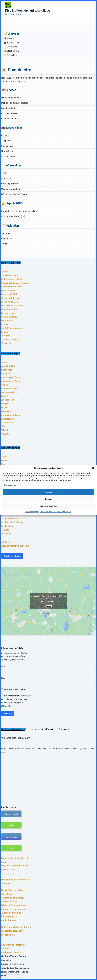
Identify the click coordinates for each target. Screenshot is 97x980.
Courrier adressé (9, 113)
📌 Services (9, 39)
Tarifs (4, 173)
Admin (4, 244)
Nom (3, 678)
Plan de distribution (10, 189)
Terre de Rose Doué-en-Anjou (15, 968)
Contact (5, 135)
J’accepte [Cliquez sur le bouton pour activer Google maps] (48, 606)
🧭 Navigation (10, 55)
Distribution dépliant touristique (28, 10)
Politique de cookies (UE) (13, 216)
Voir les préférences (48, 506)
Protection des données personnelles (19, 211)
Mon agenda (7, 146)
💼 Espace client (11, 43)
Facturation (7, 179)
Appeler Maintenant (12, 556)
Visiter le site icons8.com (16, 738)
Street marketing (9, 108)
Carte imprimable (10, 184)
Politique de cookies (32, 512)
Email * (4, 666)
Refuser (48, 499)
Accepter (48, 492)
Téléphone (6, 141)
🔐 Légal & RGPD (12, 51)
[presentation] (10, 977)
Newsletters (7, 151)
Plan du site (7, 238)
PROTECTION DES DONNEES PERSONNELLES (55, 512)
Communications (9, 118)
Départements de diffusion (14, 194)
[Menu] (91, 9)
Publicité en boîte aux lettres (15, 103)
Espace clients (8, 156)
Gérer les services (10, 485)
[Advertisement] (48, 777)
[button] (93, 468)
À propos (6, 233)
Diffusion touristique (11, 98)
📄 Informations (11, 47)
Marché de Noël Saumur (13, 964)
